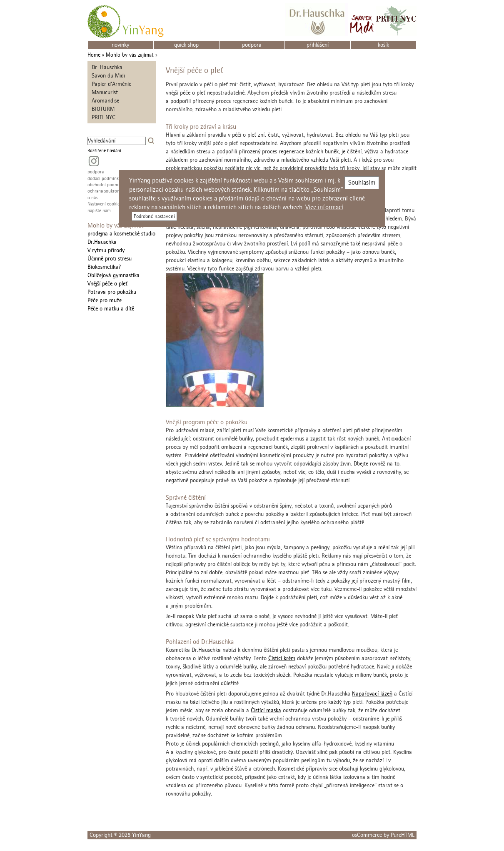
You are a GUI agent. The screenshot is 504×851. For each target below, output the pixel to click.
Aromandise (105, 101)
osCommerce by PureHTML (383, 835)
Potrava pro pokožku (112, 292)
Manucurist (105, 92)
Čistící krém (282, 658)
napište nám (99, 211)
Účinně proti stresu (110, 259)
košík (383, 45)
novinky (120, 45)
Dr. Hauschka (107, 67)
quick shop (186, 45)
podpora (252, 45)
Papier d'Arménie (111, 84)
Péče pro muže (105, 300)
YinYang (141, 835)
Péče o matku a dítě (111, 309)
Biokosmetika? (104, 267)
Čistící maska (266, 710)
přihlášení (318, 45)
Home (94, 55)
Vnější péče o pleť (107, 284)
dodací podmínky (104, 179)
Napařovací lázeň (372, 694)
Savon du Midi (108, 76)
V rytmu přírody (106, 250)
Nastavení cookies (104, 204)
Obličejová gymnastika (114, 275)
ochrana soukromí (105, 191)
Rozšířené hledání (104, 150)
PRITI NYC (104, 117)
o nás (92, 198)
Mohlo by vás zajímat (130, 55)
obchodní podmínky (107, 185)
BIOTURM (103, 109)
